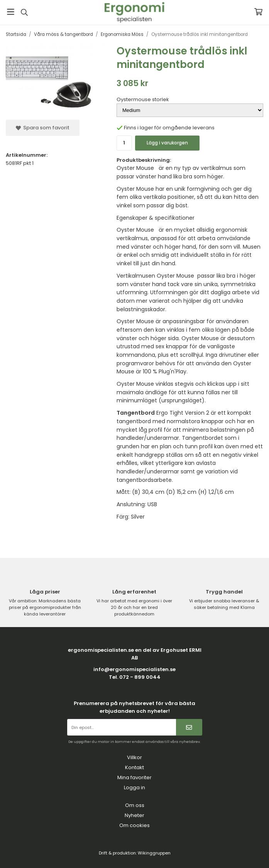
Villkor (134, 757)
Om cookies (134, 825)
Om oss (135, 805)
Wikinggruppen (154, 853)
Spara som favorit (43, 128)
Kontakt (134, 767)
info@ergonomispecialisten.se (134, 669)
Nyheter (134, 815)
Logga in (134, 787)
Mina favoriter (134, 777)
